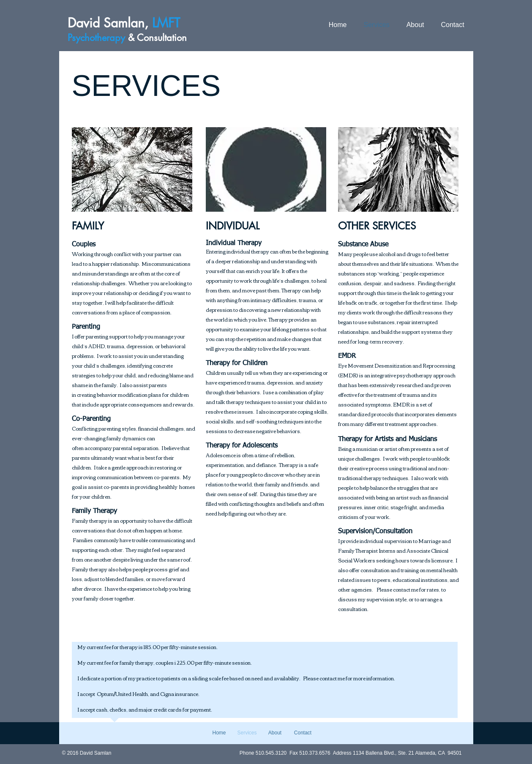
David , (126, 23)
